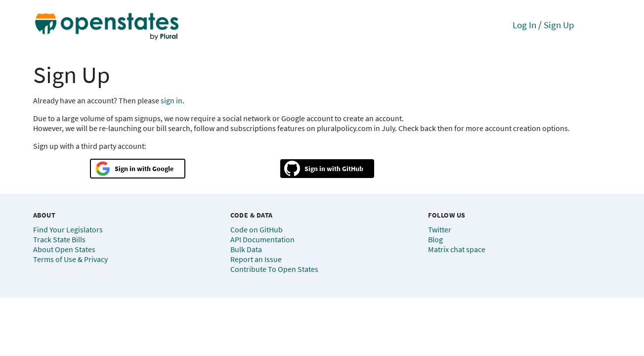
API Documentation (262, 239)
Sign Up (559, 25)
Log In (524, 25)
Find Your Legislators (68, 229)
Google (163, 169)
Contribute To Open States (274, 269)
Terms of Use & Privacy (70, 259)
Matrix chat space (457, 249)
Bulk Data (246, 249)
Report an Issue (256, 259)
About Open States (64, 249)
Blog (435, 239)
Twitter (440, 229)
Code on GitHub (257, 229)
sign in (172, 100)
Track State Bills (59, 239)
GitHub (353, 169)
